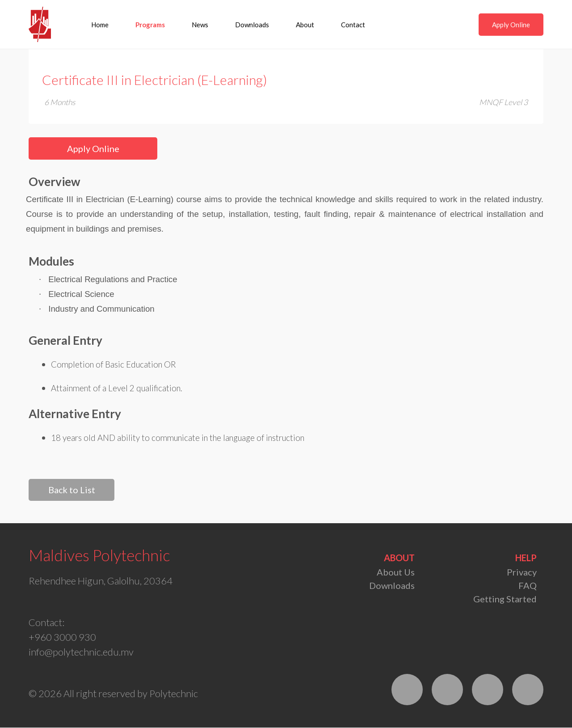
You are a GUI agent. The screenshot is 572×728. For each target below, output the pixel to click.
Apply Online (511, 25)
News (200, 25)
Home (100, 25)
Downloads (252, 25)
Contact (353, 25)
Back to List (71, 490)
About (305, 25)
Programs (151, 25)
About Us (396, 572)
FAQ (528, 586)
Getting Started (505, 599)
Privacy (522, 572)
